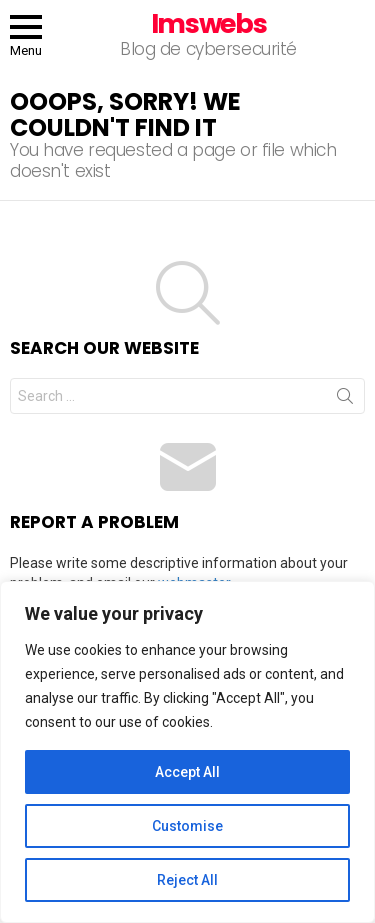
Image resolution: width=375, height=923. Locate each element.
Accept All (187, 772)
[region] (187, 752)
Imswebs (209, 23)
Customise (187, 826)
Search (345, 400)
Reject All (187, 880)
